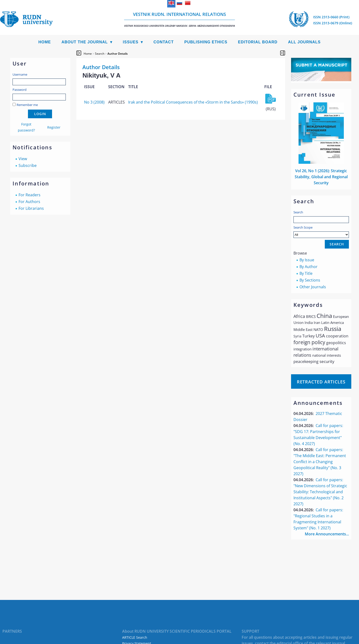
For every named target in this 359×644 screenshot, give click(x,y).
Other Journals (313, 287)
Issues (131, 42)
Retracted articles (321, 382)
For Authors (29, 202)
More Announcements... (327, 534)
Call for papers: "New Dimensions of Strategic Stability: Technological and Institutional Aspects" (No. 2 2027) (320, 492)
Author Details (118, 54)
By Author (309, 267)
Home (45, 42)
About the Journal (85, 42)
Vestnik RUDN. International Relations (179, 19)
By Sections (310, 280)
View (23, 159)
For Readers (30, 195)
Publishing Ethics (206, 42)
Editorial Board (258, 42)
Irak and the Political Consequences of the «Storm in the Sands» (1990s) (193, 102)
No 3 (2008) (94, 102)
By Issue (307, 260)
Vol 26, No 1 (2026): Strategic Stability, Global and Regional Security (321, 177)
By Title (306, 273)
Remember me (27, 105)
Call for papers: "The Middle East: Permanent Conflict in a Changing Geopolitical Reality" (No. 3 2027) (320, 462)
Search (298, 212)
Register (54, 127)
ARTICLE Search (135, 637)
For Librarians (31, 208)
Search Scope (321, 232)
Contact (164, 42)
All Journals (304, 42)
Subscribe (28, 165)
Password (20, 90)
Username (20, 74)
